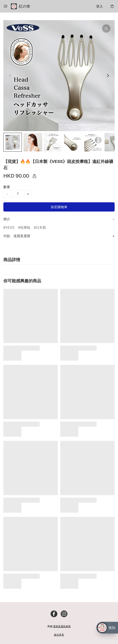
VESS (10, 227)
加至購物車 (59, 207)
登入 (100, 6)
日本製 (41, 227)
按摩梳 (25, 227)
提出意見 (59, 635)
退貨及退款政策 (62, 626)
